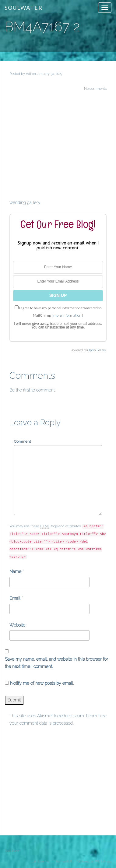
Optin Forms (97, 350)
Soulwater (24, 8)
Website (17, 625)
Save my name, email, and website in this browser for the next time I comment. (56, 663)
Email (15, 598)
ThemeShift (63, 861)
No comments (95, 89)
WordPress (103, 861)
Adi (28, 74)
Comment (23, 441)
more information (67, 315)
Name (15, 571)
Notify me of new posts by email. (42, 683)
